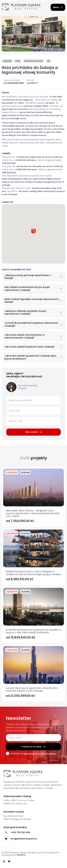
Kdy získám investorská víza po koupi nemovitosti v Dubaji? (27, 289)
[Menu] (58, 7)
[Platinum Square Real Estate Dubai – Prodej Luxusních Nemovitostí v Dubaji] (21, 7)
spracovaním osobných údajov (40, 754)
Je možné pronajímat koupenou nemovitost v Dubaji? (31, 324)
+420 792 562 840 (17, 832)
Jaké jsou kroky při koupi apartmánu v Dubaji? (28, 277)
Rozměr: (31, 80)
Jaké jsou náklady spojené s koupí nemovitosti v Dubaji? (25, 312)
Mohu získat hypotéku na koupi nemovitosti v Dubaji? (32, 301)
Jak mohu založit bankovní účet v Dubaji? (30, 347)
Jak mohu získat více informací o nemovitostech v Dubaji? (25, 336)
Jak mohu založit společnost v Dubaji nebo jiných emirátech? (30, 357)
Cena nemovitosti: (12, 80)
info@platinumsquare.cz (20, 839)
